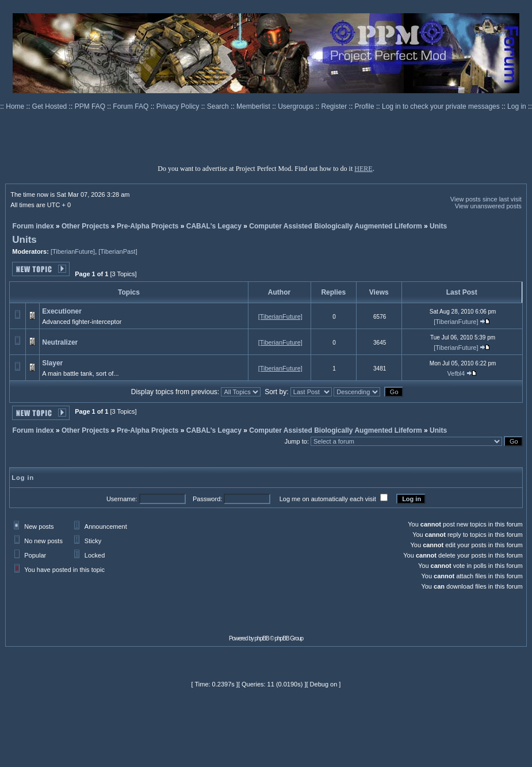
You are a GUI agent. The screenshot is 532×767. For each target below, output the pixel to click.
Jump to (296, 441)
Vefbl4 (456, 373)
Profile (365, 106)
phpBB (262, 638)
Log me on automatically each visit (328, 499)
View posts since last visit (486, 199)
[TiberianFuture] (73, 251)
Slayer (52, 363)
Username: (122, 499)
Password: (207, 499)
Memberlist (254, 106)
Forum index (33, 226)
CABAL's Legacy (214, 226)
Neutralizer (60, 342)
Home (16, 106)
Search (219, 106)
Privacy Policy (179, 106)
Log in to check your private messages (442, 106)
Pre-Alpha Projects (148, 226)
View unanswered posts (488, 206)
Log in (517, 106)
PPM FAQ (91, 106)
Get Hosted (51, 106)
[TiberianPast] (118, 251)
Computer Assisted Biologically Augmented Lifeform (335, 226)
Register (335, 106)
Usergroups (296, 106)
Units (438, 226)
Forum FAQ (131, 106)
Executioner (62, 311)
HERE (363, 169)
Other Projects (85, 226)
